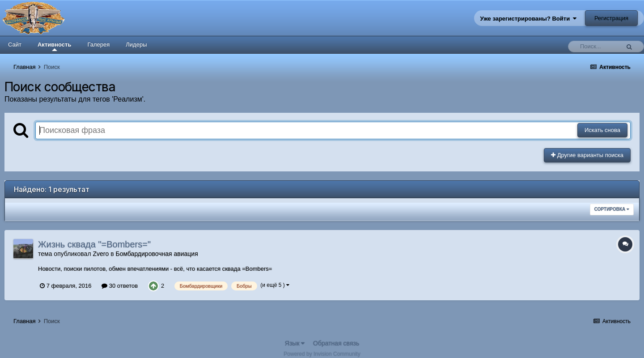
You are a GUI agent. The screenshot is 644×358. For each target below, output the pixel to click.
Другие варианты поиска (587, 155)
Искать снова (602, 130)
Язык (295, 343)
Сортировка (612, 209)
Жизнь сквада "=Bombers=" (94, 244)
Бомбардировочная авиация (157, 254)
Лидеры (136, 45)
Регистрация (611, 18)
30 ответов (120, 286)
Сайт (15, 45)
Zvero (101, 254)
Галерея (98, 45)
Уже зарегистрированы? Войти (529, 19)
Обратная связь (336, 343)
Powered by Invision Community (322, 354)
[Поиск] (596, 47)
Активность (54, 46)
